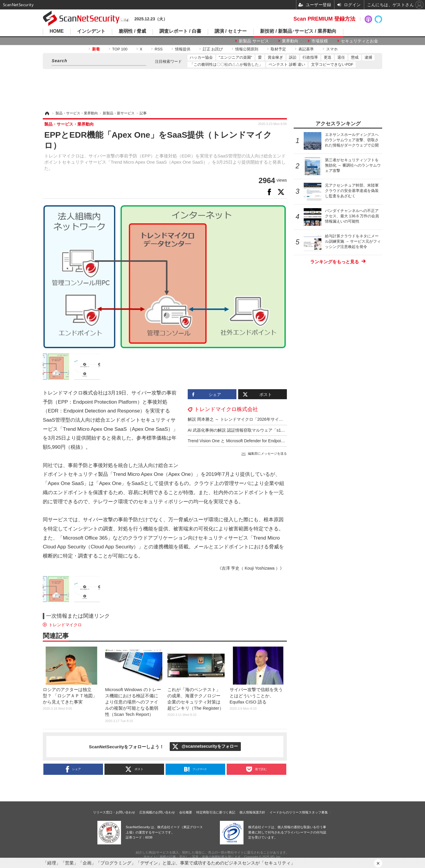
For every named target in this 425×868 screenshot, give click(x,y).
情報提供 (183, 49)
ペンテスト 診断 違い (287, 64)
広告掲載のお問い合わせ (157, 812)
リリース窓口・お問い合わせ (114, 812)
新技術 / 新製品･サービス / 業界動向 (298, 31)
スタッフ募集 (318, 812)
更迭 (328, 57)
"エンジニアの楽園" (235, 57)
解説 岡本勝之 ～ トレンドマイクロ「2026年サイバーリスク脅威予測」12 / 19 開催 (265, 419)
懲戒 (355, 57)
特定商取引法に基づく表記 (216, 812)
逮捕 (368, 57)
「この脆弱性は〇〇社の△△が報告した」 (226, 64)
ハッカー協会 (201, 57)
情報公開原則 (247, 49)
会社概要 (186, 812)
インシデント (91, 31)
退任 (341, 57)
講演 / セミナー (231, 31)
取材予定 (278, 49)
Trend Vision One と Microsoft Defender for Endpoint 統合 (241, 441)
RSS (159, 49)
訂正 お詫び (213, 49)
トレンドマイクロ (65, 625)
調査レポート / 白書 (180, 31)
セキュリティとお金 (359, 41)
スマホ (332, 49)
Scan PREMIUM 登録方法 (324, 19)
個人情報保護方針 (252, 812)
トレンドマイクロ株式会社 (226, 409)
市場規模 (320, 41)
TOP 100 (120, 49)
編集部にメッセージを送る (267, 453)
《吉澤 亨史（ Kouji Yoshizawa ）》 (251, 568)
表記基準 (306, 49)
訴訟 (293, 57)
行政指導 (310, 57)
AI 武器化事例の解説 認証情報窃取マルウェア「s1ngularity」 (244, 430)
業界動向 (290, 41)
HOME (57, 31)
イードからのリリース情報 (289, 812)
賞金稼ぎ (275, 57)
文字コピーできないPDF (332, 64)
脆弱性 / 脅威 (132, 31)
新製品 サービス (254, 41)
